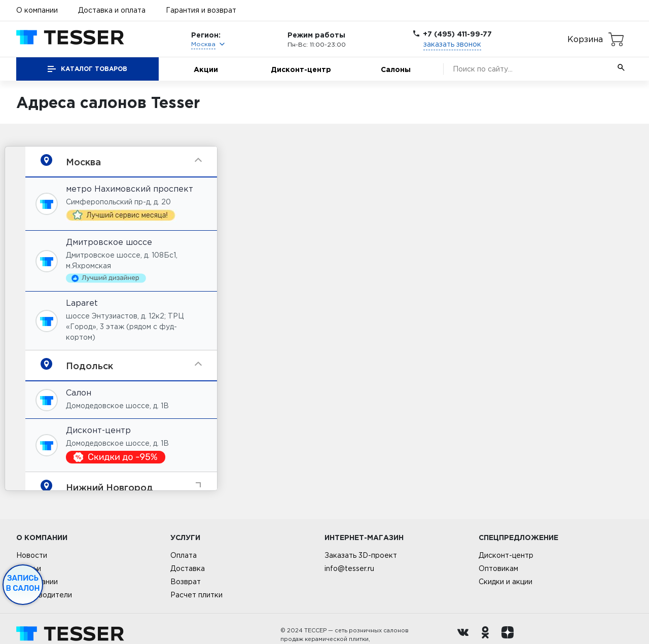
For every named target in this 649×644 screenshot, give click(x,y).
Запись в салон (23, 583)
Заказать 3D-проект (361, 555)
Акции (206, 69)
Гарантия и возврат (201, 10)
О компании (37, 10)
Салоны (396, 69)
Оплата (184, 555)
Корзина (585, 39)
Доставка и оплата (112, 10)
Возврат (186, 582)
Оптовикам (498, 568)
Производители (44, 595)
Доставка (188, 568)
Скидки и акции (506, 582)
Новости (32, 555)
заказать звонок (452, 44)
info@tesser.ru (349, 568)
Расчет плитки (196, 595)
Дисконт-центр (301, 69)
